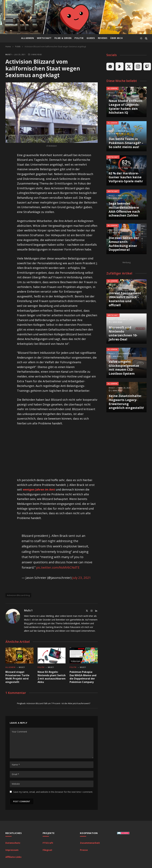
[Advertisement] (63, 452)
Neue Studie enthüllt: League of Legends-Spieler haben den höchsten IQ (126, 107)
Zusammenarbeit (90, 843)
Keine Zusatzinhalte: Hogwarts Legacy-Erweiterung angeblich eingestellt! (126, 402)
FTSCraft (48, 843)
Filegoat (47, 850)
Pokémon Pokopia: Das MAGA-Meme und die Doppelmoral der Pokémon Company (83, 677)
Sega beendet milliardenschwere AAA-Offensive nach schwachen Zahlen (124, 209)
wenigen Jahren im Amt (39, 489)
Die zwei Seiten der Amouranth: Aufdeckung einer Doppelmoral (124, 244)
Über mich (116, 38)
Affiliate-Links (13, 857)
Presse (84, 850)
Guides (91, 38)
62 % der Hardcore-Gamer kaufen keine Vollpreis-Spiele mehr (126, 177)
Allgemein (28, 38)
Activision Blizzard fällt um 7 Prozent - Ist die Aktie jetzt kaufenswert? (58, 703)
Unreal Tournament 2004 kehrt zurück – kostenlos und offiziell (125, 299)
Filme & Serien (63, 38)
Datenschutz (13, 843)
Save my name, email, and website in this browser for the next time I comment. (53, 792)
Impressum (12, 850)
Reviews (103, 38)
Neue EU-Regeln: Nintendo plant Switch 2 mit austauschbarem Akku (52, 677)
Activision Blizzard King (18, 595)
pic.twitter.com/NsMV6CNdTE (58, 567)
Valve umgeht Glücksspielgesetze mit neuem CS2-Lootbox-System (124, 368)
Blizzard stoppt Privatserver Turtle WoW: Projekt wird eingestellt (17, 677)
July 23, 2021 (82, 578)
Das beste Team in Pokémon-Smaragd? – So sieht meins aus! (126, 143)
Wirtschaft (44, 38)
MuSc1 (8, 54)
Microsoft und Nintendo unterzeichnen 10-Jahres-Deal (123, 333)
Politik (79, 38)
